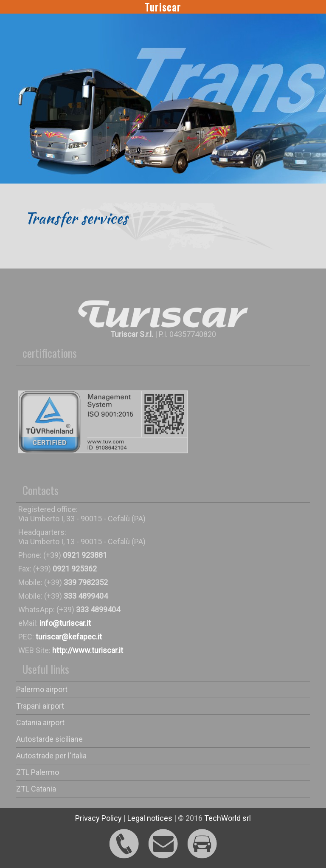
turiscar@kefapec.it (69, 637)
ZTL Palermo (38, 772)
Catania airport (40, 722)
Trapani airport (40, 706)
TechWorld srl (228, 818)
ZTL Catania (36, 789)
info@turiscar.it (65, 623)
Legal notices (150, 818)
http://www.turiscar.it (88, 650)
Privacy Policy (98, 818)
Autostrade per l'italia (51, 756)
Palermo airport (42, 689)
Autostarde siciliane (49, 739)
